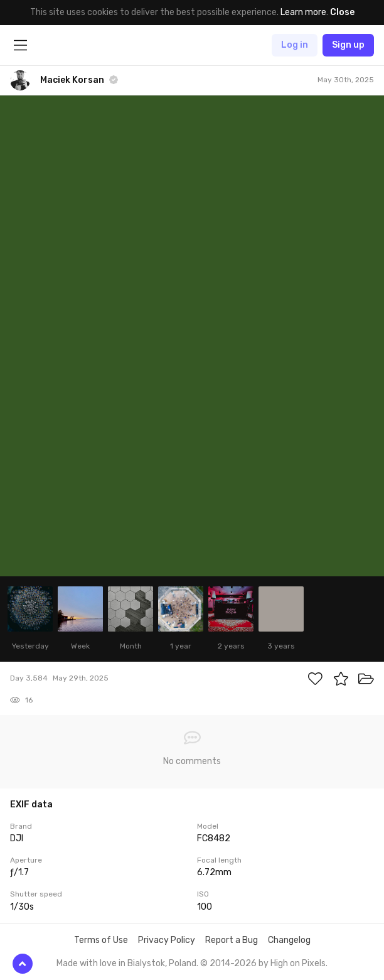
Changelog (289, 940)
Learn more (303, 12)
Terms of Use (101, 940)
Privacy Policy (167, 940)
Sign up (348, 45)
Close (342, 12)
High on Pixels (298, 963)
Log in (295, 45)
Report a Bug (232, 940)
